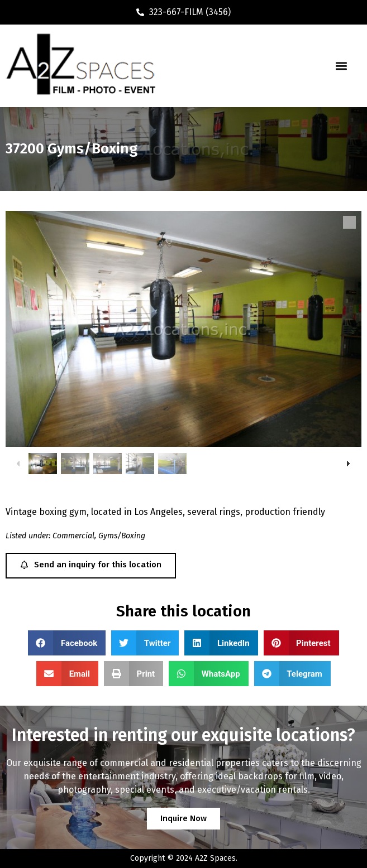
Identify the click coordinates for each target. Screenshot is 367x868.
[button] (342, 66)
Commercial (73, 536)
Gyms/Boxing (122, 536)
